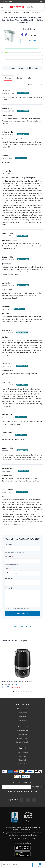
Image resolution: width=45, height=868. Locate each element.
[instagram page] (28, 800)
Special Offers (7, 2)
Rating (7, 569)
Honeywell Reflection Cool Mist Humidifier (17, 682)
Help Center (23, 716)
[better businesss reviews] (15, 818)
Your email (9, 557)
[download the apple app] (22, 848)
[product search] (30, 865)
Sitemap (32, 838)
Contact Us (22, 720)
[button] (41, 669)
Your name (9, 544)
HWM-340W (36, 13)
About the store (23, 753)
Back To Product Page (22, 627)
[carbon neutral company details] (28, 818)
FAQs (19, 78)
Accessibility (22, 713)
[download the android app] (22, 854)
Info (29, 78)
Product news (23, 756)
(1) (16, 685)
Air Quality (17, 13)
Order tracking (23, 735)
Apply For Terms (22, 738)
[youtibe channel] (34, 800)
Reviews (8, 78)
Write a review (29, 41)
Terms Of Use (22, 764)
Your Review (9, 588)
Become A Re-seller (23, 742)
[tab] (8, 78)
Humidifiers (26, 13)
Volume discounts (22, 709)
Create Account (22, 731)
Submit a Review (22, 613)
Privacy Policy (22, 760)
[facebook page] (21, 800)
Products (8, 13)
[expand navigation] (2, 7)
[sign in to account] (42, 7)
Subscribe (37, 787)
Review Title (9, 578)
